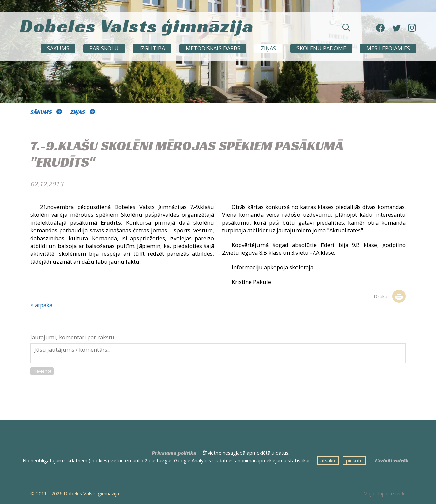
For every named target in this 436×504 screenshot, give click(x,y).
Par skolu (104, 48)
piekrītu (354, 460)
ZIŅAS (268, 48)
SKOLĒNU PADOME (321, 48)
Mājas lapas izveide (385, 494)
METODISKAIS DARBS (213, 48)
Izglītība (152, 48)
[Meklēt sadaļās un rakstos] (311, 29)
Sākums (58, 48)
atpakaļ (44, 305)
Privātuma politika (174, 453)
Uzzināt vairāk (392, 461)
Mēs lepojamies (388, 48)
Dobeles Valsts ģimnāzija (137, 26)
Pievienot (42, 371)
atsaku (328, 460)
